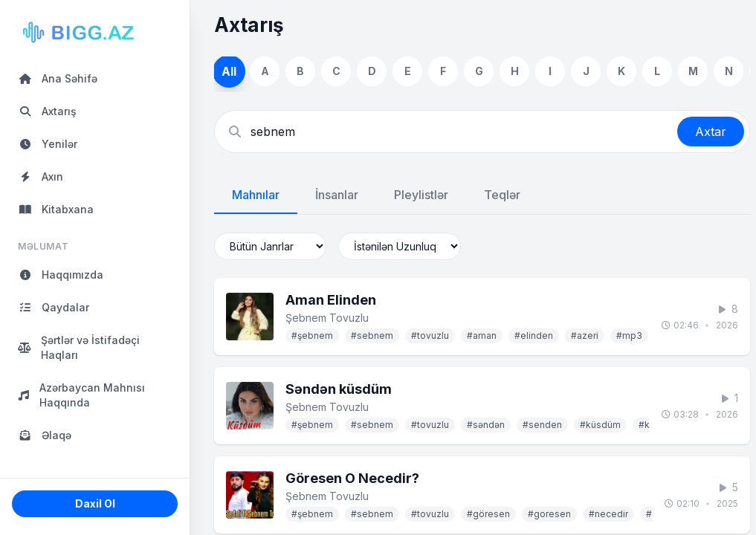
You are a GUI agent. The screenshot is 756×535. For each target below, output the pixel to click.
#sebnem (372, 335)
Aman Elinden (331, 300)
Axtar (711, 132)
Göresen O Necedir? (352, 478)
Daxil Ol (95, 503)
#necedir (608, 514)
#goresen (549, 514)
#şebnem (312, 335)
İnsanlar (337, 195)
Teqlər (502, 195)
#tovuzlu (430, 335)
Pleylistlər (421, 195)
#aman (482, 335)
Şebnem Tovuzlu (327, 318)
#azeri (585, 335)
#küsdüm (600, 425)
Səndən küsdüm (339, 389)
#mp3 (629, 335)
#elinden (534, 335)
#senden (542, 425)
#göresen (488, 514)
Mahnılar (256, 195)
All (229, 71)
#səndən (486, 425)
